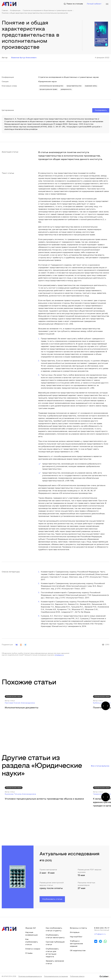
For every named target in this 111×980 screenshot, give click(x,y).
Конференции (15, 11)
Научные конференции (31, 934)
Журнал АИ (30, 928)
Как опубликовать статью (32, 942)
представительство (74, 86)
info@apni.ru (59, 655)
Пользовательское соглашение (56, 977)
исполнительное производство (51, 86)
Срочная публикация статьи (55, 943)
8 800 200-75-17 (102, 928)
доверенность (66, 89)
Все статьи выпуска (100, 766)
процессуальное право (48, 89)
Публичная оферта (77, 977)
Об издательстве (78, 951)
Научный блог (76, 937)
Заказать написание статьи (55, 962)
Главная (5, 11)
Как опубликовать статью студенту (54, 929)
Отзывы (29, 953)
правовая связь (91, 86)
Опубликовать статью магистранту (55, 936)
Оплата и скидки (33, 949)
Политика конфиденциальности (30, 977)
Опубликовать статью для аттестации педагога (52, 953)
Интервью (75, 932)
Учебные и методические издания (76, 944)
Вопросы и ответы (78, 928)
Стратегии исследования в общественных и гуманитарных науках (47, 11)
